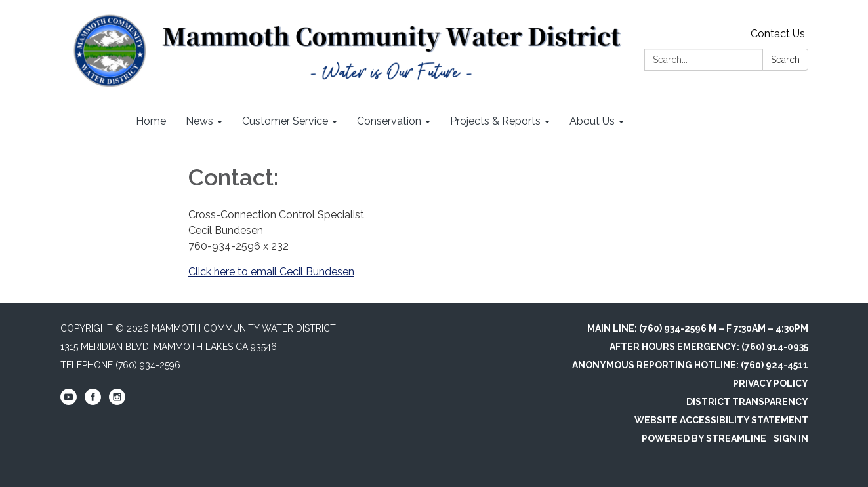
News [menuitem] (199, 121)
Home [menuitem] (151, 121)
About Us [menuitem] (592, 121)
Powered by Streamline (704, 438)
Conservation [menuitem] (389, 121)
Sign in (791, 438)
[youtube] (69, 402)
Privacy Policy (771, 383)
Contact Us (778, 34)
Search (785, 60)
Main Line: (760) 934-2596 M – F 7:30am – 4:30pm (698, 328)
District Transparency (747, 402)
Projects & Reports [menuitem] (495, 121)
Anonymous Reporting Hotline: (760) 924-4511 (690, 365)
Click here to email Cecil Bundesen (271, 272)
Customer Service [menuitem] (285, 121)
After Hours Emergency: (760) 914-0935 (709, 347)
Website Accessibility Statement (721, 420)
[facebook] (93, 402)
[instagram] (117, 402)
